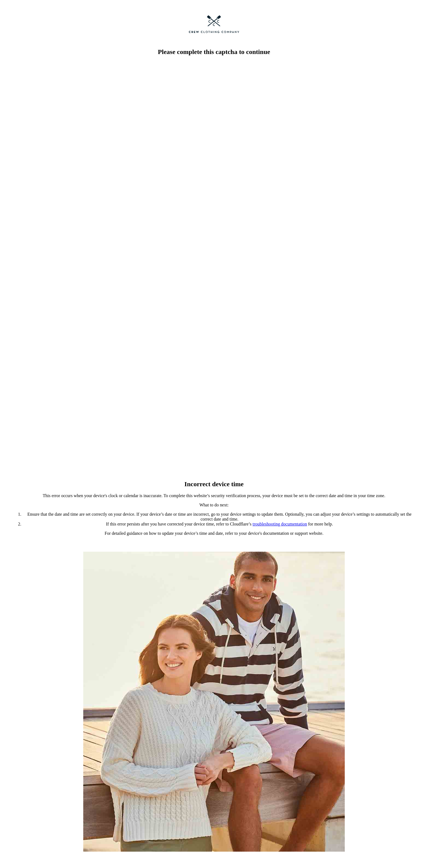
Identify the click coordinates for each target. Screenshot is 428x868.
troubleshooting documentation (280, 524)
